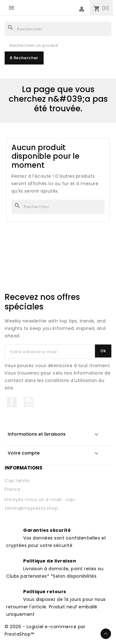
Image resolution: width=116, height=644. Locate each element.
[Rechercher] (58, 29)
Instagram (29, 402)
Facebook (12, 402)
